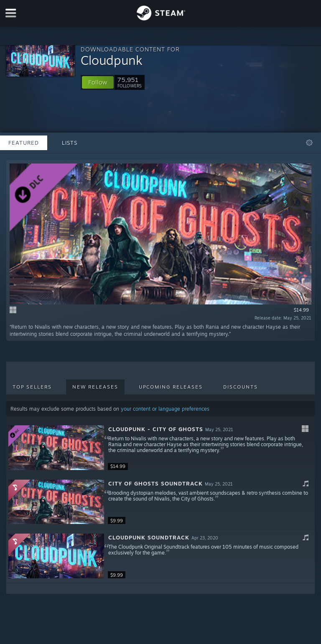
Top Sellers (32, 387)
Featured (24, 143)
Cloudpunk (112, 60)
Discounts (241, 387)
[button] (98, 82)
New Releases (95, 387)
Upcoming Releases (171, 387)
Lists (70, 143)
